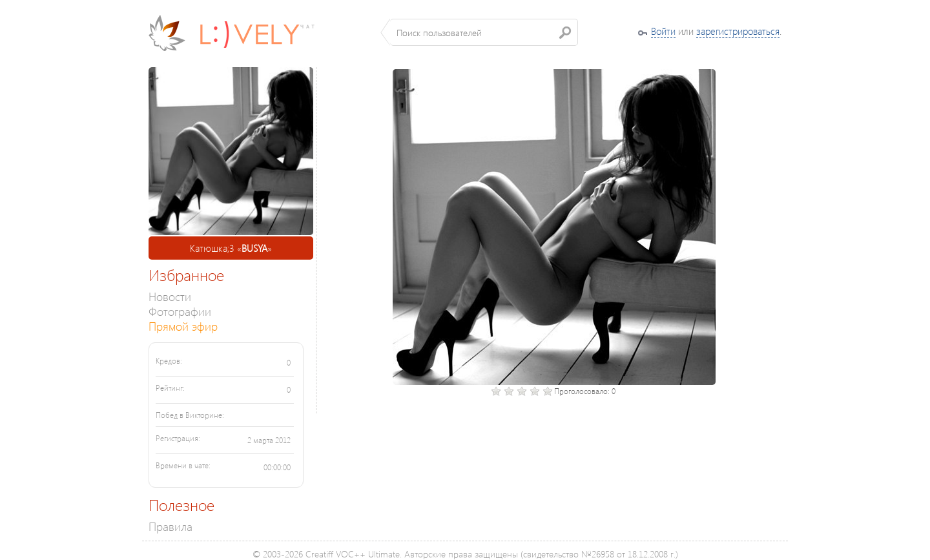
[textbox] (484, 32)
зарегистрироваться (738, 31)
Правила (170, 526)
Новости (170, 296)
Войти (663, 31)
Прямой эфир (183, 326)
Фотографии (180, 311)
